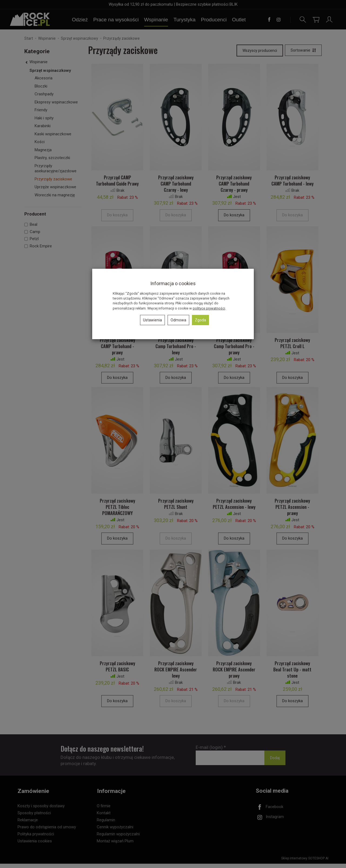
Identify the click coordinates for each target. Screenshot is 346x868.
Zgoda (200, 320)
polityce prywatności (209, 308)
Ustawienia (152, 320)
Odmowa (178, 320)
